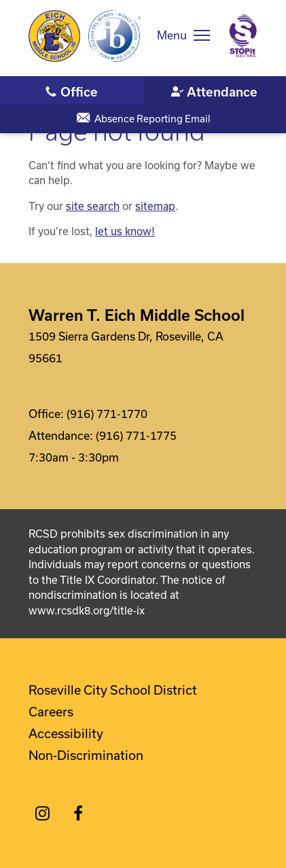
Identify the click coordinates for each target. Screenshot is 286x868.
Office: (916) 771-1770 (88, 414)
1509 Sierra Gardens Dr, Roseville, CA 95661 (126, 347)
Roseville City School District (113, 690)
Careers (51, 712)
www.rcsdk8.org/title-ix (87, 610)
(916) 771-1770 (72, 91)
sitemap (155, 206)
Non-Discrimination (86, 755)
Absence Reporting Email (153, 119)
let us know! (125, 231)
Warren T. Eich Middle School (137, 315)
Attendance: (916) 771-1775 (103, 435)
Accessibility (66, 733)
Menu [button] (172, 35)
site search (93, 206)
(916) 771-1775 (215, 91)
